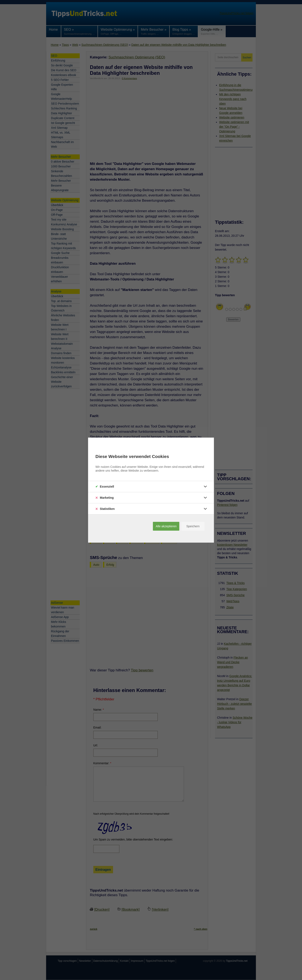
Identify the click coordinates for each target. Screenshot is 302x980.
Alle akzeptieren (166, 526)
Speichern (193, 526)
